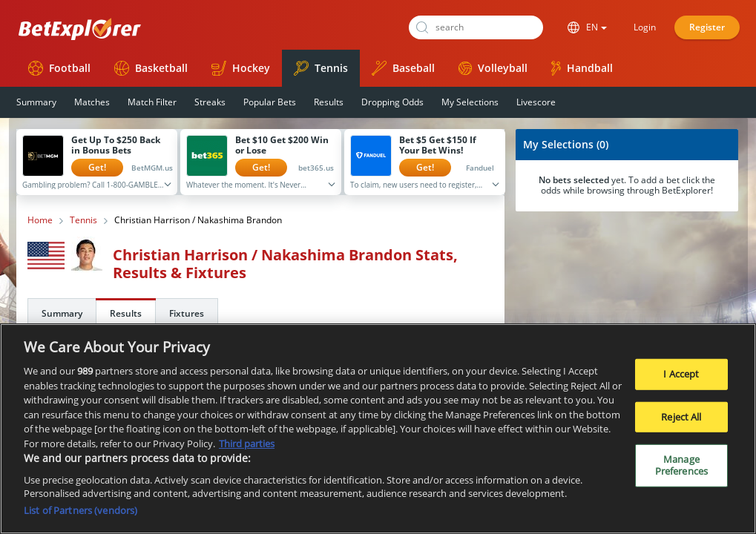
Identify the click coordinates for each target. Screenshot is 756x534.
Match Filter (152, 102)
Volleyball (493, 68)
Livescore (536, 102)
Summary (36, 102)
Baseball (403, 68)
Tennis (321, 68)
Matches (92, 102)
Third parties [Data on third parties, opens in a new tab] (247, 449)
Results (329, 102)
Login (645, 27)
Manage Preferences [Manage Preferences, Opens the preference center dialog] (681, 470)
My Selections (470, 102)
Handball (582, 68)
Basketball (151, 68)
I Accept (681, 379)
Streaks (210, 102)
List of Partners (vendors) (80, 515)
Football (59, 68)
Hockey (241, 68)
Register (707, 27)
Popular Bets (270, 102)
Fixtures (187, 313)
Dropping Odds (392, 102)
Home (40, 220)
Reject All (681, 422)
